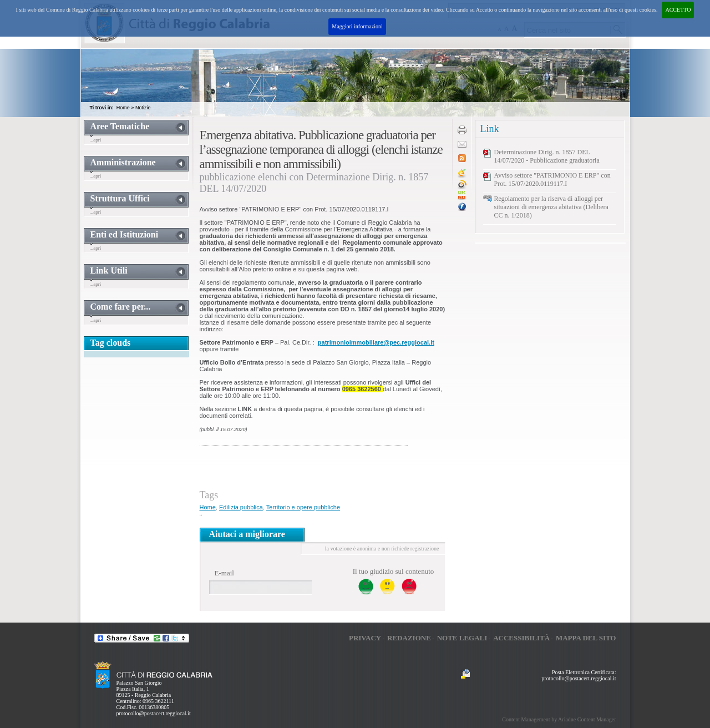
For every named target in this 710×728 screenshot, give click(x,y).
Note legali (462, 638)
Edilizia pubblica (241, 507)
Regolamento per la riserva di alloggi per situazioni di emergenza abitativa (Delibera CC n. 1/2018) (551, 207)
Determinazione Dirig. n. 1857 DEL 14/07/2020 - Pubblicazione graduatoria (547, 156)
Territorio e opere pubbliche (303, 507)
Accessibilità (521, 638)
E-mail (224, 573)
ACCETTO (678, 10)
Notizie (143, 108)
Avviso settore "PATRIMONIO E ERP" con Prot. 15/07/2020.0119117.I (552, 180)
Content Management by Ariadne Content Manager (559, 719)
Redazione (409, 638)
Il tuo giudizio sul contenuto (394, 571)
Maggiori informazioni (357, 26)
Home (123, 108)
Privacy (365, 638)
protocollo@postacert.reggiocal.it (154, 713)
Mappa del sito (586, 638)
